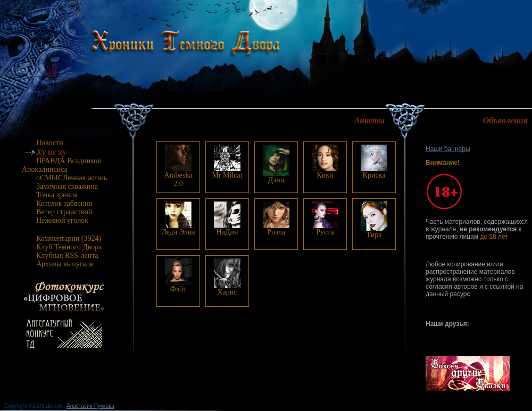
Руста (325, 232)
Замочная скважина (60, 186)
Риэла (276, 232)
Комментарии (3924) (62, 238)
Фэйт (178, 289)
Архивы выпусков (58, 264)
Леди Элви (178, 232)
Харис (227, 292)
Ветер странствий (58, 212)
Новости (43, 143)
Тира (374, 235)
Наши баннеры (448, 149)
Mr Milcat (227, 175)
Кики (325, 175)
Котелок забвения (57, 203)
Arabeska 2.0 (178, 179)
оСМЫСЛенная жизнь (65, 178)
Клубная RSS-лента (61, 255)
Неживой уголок (56, 220)
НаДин (227, 232)
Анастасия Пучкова (90, 406)
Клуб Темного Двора (63, 247)
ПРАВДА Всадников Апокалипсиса (61, 165)
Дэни (276, 180)
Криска (374, 175)
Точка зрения (50, 195)
